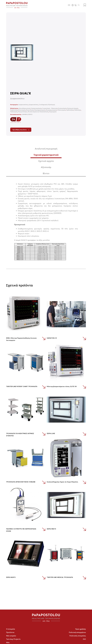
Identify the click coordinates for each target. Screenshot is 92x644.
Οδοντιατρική (62, 110)
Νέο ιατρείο (11, 636)
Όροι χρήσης (81, 629)
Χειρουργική (53, 112)
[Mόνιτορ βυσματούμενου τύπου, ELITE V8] (66, 363)
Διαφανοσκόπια (23, 105)
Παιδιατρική (14, 112)
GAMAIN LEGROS (27, 114)
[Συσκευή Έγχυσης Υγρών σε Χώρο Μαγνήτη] (66, 458)
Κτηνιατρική (22, 110)
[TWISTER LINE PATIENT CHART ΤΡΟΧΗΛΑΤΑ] (26, 363)
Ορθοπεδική (70, 110)
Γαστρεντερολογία (36, 108)
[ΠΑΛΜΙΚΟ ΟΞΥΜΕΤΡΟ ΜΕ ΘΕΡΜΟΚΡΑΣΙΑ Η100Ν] (26, 505)
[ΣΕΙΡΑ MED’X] (66, 505)
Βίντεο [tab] (46, 173)
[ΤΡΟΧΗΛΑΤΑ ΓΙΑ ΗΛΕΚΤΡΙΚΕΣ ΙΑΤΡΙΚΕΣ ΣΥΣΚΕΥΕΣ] (26, 410)
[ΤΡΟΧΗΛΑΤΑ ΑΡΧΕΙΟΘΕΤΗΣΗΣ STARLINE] (26, 458)
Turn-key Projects (13, 639)
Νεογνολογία (30, 110)
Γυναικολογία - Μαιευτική (50, 108)
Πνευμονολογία (22, 112)
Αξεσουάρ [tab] (46, 167)
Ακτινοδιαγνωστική (25, 108)
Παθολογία (78, 110)
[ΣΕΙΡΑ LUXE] (66, 410)
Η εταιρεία (11, 629)
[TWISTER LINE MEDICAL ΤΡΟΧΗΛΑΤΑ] (66, 553)
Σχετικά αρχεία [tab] (46, 161)
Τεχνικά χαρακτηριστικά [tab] (46, 155)
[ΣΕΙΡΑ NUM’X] (26, 553)
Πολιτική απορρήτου (77, 632)
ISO (84, 639)
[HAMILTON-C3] (66, 314)
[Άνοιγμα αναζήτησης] (79, 5)
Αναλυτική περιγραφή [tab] (46, 149)
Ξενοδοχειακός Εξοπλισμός (47, 105)
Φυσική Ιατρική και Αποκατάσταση (38, 112)
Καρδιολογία (14, 110)
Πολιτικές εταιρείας (78, 636)
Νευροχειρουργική (40, 110)
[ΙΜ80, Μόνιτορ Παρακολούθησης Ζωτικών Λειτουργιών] (26, 314)
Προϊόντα (10, 632)
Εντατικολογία (62, 108)
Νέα (8, 642)
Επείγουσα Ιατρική (73, 108)
